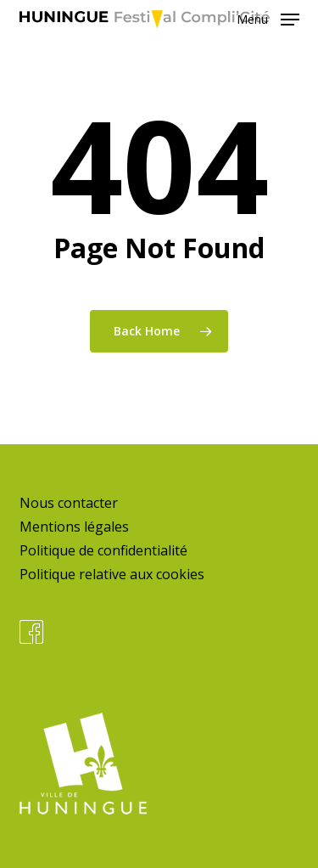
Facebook (31, 632)
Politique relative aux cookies (112, 574)
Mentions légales (74, 527)
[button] (268, 18)
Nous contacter (69, 503)
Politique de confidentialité (103, 550)
